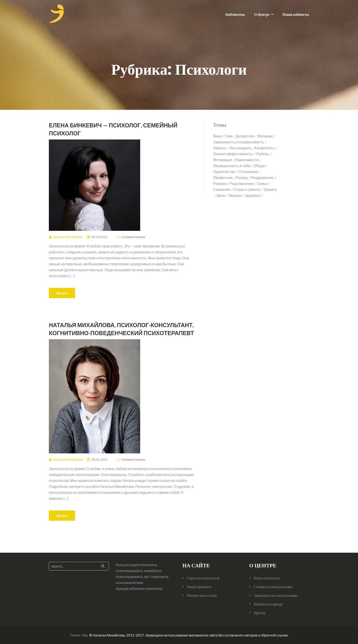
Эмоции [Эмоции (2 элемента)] (235, 195)
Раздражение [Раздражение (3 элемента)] (262, 177)
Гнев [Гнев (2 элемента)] (229, 136)
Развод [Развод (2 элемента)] (242, 177)
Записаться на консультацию (276, 595)
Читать (62, 293)
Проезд (259, 613)
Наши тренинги (199, 587)
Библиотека (235, 14)
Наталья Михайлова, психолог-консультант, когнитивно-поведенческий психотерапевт (121, 329)
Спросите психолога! (203, 578)
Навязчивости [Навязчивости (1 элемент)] (247, 160)
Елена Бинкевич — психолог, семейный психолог (113, 129)
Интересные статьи (202, 595)
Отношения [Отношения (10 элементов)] (248, 172)
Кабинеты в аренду (268, 604)
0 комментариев (133, 237)
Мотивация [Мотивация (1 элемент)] (223, 160)
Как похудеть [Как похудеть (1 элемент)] (241, 148)
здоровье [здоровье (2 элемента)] (253, 195)
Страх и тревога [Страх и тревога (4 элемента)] (247, 189)
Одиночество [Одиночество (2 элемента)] (224, 172)
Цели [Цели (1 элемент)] (221, 195)
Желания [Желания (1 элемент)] (265, 136)
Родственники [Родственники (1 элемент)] (242, 183)
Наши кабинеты (296, 14)
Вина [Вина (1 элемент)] (217, 136)
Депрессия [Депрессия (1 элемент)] (245, 136)
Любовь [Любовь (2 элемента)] (262, 154)
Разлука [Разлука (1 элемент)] (220, 183)
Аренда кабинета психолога (139, 588)
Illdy (85, 635)
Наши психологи (267, 578)
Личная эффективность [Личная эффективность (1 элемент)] (233, 154)
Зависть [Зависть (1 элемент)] (220, 148)
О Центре (262, 14)
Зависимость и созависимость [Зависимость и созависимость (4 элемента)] (239, 142)
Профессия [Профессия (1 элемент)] (223, 177)
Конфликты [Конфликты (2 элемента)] (264, 148)
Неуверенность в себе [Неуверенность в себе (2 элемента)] (232, 166)
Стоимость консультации (273, 587)
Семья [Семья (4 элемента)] (262, 183)
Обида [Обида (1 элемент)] (259, 166)
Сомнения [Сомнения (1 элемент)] (222, 189)
